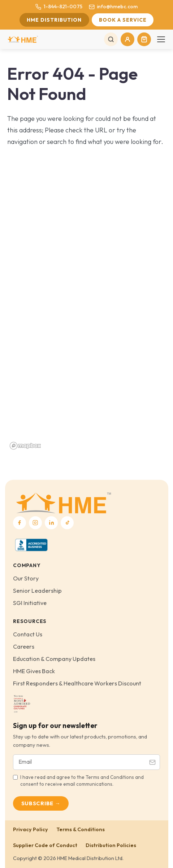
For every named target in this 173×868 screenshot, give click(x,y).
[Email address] (79, 762)
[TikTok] (67, 523)
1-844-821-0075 (59, 6)
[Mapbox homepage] (25, 446)
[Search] (111, 39)
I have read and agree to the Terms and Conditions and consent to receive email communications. (82, 781)
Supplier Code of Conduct (45, 845)
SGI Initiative (30, 603)
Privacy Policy (31, 829)
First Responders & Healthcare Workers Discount (77, 683)
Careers (24, 646)
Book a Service (123, 20)
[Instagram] (35, 523)
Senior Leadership (37, 591)
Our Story (26, 578)
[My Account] (127, 39)
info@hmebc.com (113, 6)
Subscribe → (41, 803)
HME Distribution (54, 20)
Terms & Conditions (81, 829)
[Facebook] (20, 523)
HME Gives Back (34, 671)
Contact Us (28, 634)
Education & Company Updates (54, 659)
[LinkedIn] (51, 523)
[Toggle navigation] (161, 39)
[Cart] (144, 39)
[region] (86, 326)
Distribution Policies (111, 845)
